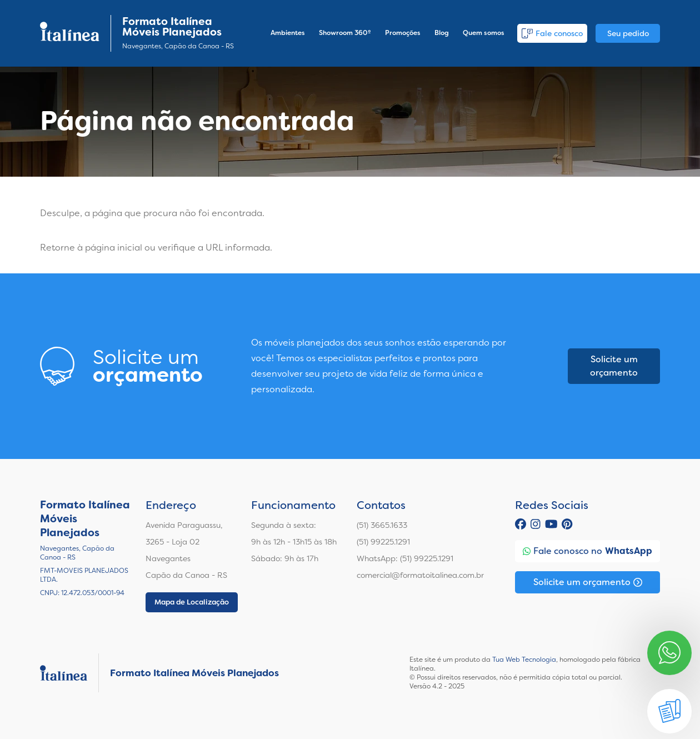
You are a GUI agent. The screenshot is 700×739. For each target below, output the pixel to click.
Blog (442, 33)
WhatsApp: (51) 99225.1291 (405, 558)
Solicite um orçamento (614, 366)
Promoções (403, 33)
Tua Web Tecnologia (524, 660)
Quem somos (484, 33)
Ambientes (288, 33)
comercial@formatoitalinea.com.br (420, 575)
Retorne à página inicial (91, 248)
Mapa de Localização (192, 602)
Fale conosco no (587, 551)
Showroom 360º (345, 33)
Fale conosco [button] (552, 33)
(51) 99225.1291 (383, 542)
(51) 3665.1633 (382, 525)
